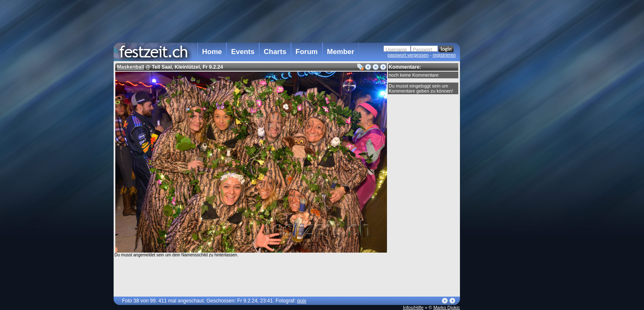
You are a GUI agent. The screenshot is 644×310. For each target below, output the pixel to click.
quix (302, 301)
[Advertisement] (497, 169)
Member (341, 52)
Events (243, 52)
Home (212, 52)
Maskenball (131, 67)
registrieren (444, 55)
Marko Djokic (447, 307)
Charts (275, 52)
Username (396, 49)
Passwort (422, 49)
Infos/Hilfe (413, 307)
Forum (307, 52)
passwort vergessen (408, 55)
